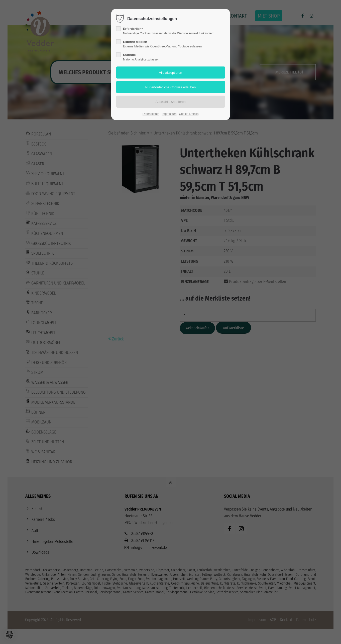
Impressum (169, 114)
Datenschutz (151, 114)
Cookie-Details (189, 114)
